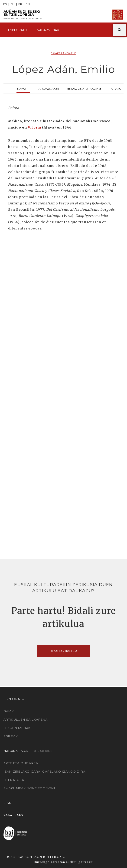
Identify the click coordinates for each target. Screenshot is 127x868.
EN (28, 4)
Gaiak (9, 711)
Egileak (11, 736)
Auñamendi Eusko (23, 15)
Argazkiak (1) (49, 88)
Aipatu (116, 88)
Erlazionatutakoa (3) (85, 88)
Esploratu (17, 30)
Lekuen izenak (17, 728)
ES (5, 4)
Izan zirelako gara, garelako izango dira (44, 771)
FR (20, 4)
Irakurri (23, 88)
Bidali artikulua (63, 651)
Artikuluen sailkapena (26, 720)
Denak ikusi (43, 751)
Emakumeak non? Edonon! (29, 788)
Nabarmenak (48, 30)
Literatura (14, 780)
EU (13, 4)
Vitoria (34, 127)
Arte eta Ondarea (21, 763)
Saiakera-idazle (64, 53)
